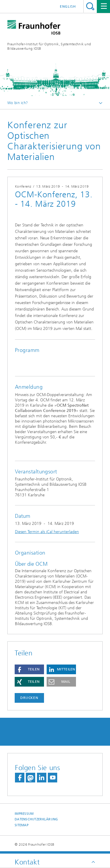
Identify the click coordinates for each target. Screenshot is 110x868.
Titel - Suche (90, 6)
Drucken (29, 698)
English (68, 6)
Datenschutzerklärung (36, 819)
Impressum (24, 814)
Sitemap (22, 825)
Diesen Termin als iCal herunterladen (47, 532)
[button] (29, 669)
